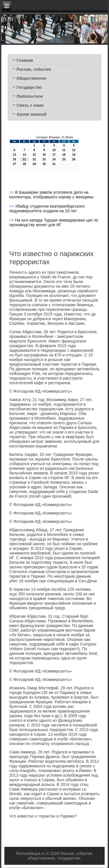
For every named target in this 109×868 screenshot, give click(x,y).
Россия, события (34, 69)
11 (64, 150)
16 (44, 155)
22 (34, 159)
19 (74, 155)
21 (24, 159)
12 (74, 150)
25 (64, 159)
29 (34, 164)
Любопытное (30, 96)
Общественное (32, 78)
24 (54, 159)
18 (64, 155)
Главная (25, 60)
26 (74, 159)
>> (12, 192)
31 (54, 164)
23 (44, 159)
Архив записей (32, 114)
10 (54, 150)
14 (24, 155)
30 (44, 164)
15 (34, 155)
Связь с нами (30, 105)
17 (54, 155)
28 (24, 164)
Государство (29, 87)
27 (14, 164)
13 (14, 155)
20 (14, 159)
